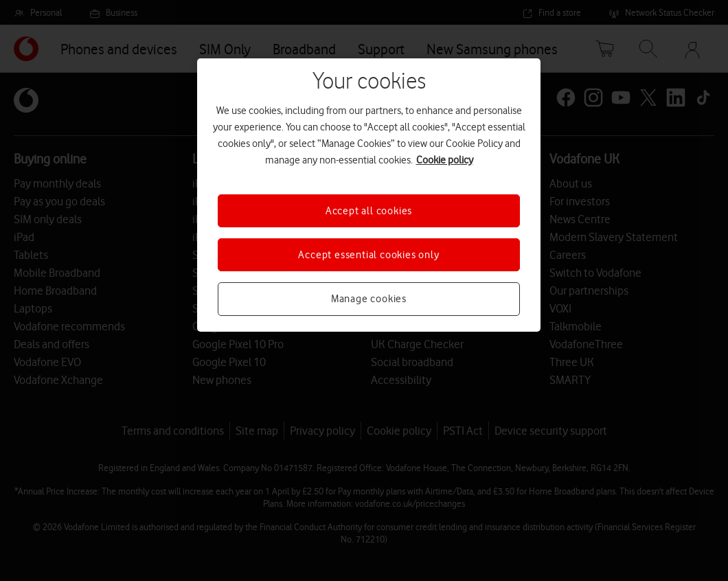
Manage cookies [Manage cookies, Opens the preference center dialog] (369, 299)
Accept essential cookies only (368, 255)
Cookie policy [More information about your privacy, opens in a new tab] (445, 160)
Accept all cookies (369, 211)
